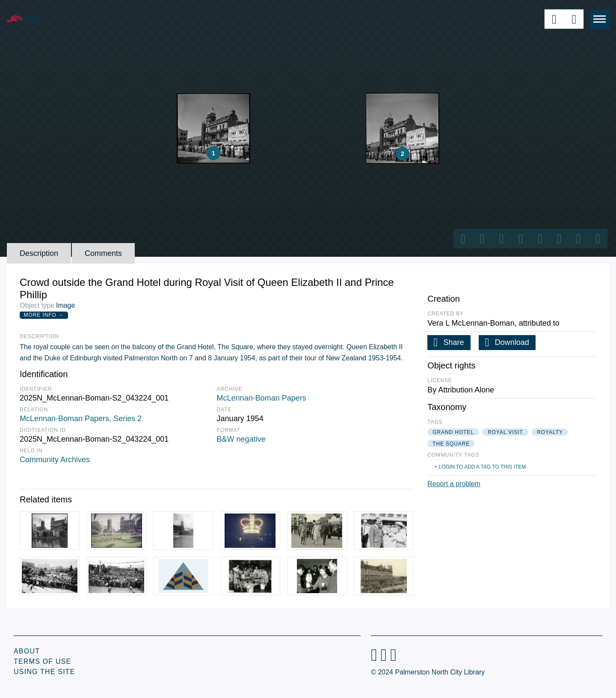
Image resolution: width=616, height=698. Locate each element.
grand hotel (453, 432)
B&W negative (241, 439)
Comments (103, 253)
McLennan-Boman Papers (262, 398)
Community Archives (55, 460)
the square (451, 444)
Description (39, 253)
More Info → (44, 315)
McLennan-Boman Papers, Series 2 (81, 419)
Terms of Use (42, 661)
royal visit (505, 432)
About (27, 651)
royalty (550, 432)
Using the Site (44, 672)
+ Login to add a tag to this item (480, 467)
